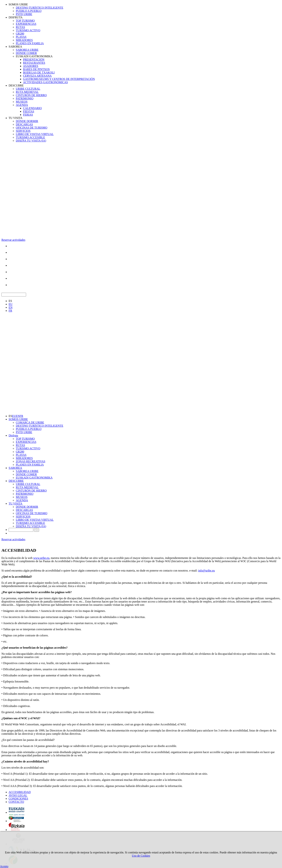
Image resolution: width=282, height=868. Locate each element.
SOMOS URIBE (18, 4)
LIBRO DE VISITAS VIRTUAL (35, 134)
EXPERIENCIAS (26, 24)
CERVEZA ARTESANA (37, 76)
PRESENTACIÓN (34, 60)
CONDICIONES (18, 799)
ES (10, 301)
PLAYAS (21, 37)
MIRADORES (24, 40)
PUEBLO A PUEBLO (29, 11)
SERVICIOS (23, 131)
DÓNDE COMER (26, 53)
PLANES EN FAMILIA (30, 43)
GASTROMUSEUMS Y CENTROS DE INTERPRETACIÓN (59, 79)
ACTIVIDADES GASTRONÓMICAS (45, 82)
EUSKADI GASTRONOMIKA (34, 56)
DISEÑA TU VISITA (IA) (31, 141)
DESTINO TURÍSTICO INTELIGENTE (40, 8)
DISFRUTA (16, 17)
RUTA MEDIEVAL (27, 92)
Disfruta (13, 435)
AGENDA (22, 105)
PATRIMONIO (25, 98)
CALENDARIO (32, 108)
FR (10, 311)
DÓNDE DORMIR (27, 121)
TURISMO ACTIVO (28, 30)
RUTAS (20, 27)
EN (11, 307)
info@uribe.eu (206, 571)
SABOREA (15, 47)
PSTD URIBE (24, 14)
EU (11, 304)
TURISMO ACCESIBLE (30, 137)
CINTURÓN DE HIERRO (31, 95)
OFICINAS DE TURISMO (32, 128)
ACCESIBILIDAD (20, 792)
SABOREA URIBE (27, 50)
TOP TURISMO (25, 21)
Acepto (4, 866)
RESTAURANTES (34, 63)
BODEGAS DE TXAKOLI (39, 72)
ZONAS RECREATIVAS (31, 461)
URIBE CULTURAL (28, 89)
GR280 (20, 34)
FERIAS (28, 115)
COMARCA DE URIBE (30, 422)
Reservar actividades (13, 240)
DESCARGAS (24, 124)
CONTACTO (16, 802)
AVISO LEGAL (18, 795)
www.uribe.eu (41, 558)
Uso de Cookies (141, 856)
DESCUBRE (16, 85)
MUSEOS (22, 102)
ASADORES (31, 66)
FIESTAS (29, 111)
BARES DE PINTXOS (36, 69)
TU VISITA (15, 118)
